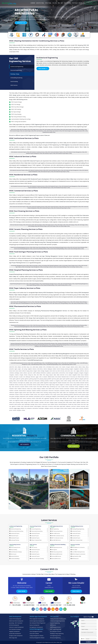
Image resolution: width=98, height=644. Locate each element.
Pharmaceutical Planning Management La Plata (24, 327)
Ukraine (19, 406)
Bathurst (24, 371)
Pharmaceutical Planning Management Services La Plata (22, 325)
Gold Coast (86, 379)
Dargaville (75, 375)
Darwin (79, 375)
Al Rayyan (68, 367)
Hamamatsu (37, 381)
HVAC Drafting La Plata (58, 130)
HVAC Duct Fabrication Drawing (37, 559)
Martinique (29, 391)
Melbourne (12, 393)
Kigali (50, 385)
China (44, 375)
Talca (87, 402)
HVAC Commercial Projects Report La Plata (62, 208)
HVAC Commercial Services (23, 191)
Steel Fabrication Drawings (16, 552)
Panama (84, 395)
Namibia (38, 393)
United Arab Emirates (29, 406)
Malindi (50, 389)
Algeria (16, 369)
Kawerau (87, 383)
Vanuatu (78, 406)
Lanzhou (82, 385)
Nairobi (24, 393)
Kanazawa (64, 383)
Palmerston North (77, 395)
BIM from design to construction (78, 554)
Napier (61, 393)
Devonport (16, 377)
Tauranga (32, 404)
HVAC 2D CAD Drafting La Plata (81, 130)
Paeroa (59, 395)
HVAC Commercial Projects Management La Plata (71, 207)
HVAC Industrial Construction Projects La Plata (19, 170)
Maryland (34, 391)
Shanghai (52, 402)
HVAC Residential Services (23, 175)
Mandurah (72, 389)
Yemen (11, 410)
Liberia (41, 387)
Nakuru (34, 393)
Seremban (36, 402)
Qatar (66, 396)
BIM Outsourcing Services (56, 552)
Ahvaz (53, 367)
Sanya (75, 400)
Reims (21, 398)
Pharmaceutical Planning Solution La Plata (75, 327)
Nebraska (80, 393)
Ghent (64, 379)
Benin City (55, 371)
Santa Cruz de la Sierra (44, 400)
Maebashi (11, 389)
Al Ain (60, 367)
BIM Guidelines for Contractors (78, 547)
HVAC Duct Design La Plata (40, 225)
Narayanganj (72, 393)
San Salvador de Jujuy (29, 400)
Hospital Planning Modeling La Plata (50, 285)
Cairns (72, 371)
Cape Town (30, 373)
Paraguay (17, 396)
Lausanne (22, 387)
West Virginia (57, 408)
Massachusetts (44, 391)
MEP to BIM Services (55, 533)
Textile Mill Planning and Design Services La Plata (54, 363)
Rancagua (86, 396)
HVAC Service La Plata (15, 130)
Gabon (14, 379)
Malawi (35, 389)
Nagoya (21, 393)
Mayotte (72, 391)
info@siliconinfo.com (76, 587)
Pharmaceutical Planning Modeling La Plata (58, 327)
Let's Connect (91, 3)
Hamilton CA (52, 381)
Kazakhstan (12, 385)
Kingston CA (62, 385)
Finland (79, 377)
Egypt (37, 377)
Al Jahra (64, 367)
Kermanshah (30, 385)
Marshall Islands (22, 391)
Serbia (32, 402)
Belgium (35, 371)
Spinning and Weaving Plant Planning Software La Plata (62, 345)
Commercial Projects (76, 533)
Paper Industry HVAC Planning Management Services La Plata (23, 302)
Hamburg (42, 381)
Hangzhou (58, 381)
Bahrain (45, 369)
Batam (20, 371)
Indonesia (15, 383)
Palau (62, 395)
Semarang (18, 402)
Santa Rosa (57, 400)
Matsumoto (51, 391)
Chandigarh (71, 373)
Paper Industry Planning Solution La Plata (79, 303)
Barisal (11, 371)
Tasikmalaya (27, 404)
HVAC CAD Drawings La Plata (72, 225)
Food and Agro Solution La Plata (76, 267)
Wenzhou (52, 408)
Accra (31, 367)
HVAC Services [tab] (14, 85)
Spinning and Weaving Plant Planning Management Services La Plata (24, 343)
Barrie (14, 371)
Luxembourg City (53, 387)
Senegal (26, 402)
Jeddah (42, 383)
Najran (31, 393)
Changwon (86, 373)
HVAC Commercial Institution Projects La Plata (57, 152)
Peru (44, 396)
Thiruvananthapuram (63, 404)
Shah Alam (47, 402)
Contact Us (21, 23)
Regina (18, 398)
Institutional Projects (14, 533)
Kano (68, 383)
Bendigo (43, 371)
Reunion (33, 398)
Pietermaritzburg (61, 396)
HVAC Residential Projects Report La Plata (62, 188)
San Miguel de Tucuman (18, 400)
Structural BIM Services (56, 556)
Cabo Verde (67, 371)
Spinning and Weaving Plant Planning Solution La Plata (53, 346)
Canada (21, 373)
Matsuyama (57, 391)
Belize (39, 371)
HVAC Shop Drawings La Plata (68, 131)
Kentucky (21, 385)
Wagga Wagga (17, 408)
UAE (10, 406)
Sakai (61, 398)
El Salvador (45, 377)
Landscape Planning (14, 540)
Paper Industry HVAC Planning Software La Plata (43, 303)
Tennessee (45, 404)
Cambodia (12, 373)
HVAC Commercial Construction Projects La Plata (19, 207)
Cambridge (17, 373)
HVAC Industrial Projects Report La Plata (62, 172)
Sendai (22, 402)
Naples (64, 393)
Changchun (76, 373)
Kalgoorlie (55, 383)
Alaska (76, 367)
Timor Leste (83, 404)
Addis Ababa (35, 367)
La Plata (63, 387)
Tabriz (64, 402)
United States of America (47, 406)
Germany (54, 379)
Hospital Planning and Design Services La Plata (51, 284)
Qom (76, 396)
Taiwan (71, 402)
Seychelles (42, 402)
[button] (7, 16)
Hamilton (47, 381)
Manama (61, 389)
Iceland (74, 381)
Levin (38, 387)
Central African (62, 373)
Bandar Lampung (61, 369)
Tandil (15, 404)
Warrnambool (35, 408)
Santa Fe (52, 400)
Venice (87, 406)
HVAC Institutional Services (24, 138)
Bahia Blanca (40, 369)
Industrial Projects (14, 536)
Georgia (41, 379)
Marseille (16, 391)
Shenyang (60, 402)
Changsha (81, 373)
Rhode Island (38, 398)
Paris (27, 396)
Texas (49, 404)
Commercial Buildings (14, 559)
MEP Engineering (54, 529)
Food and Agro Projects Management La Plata (34, 267)
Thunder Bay (71, 404)
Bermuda (62, 371)
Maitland (19, 389)
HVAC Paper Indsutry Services (25, 288)
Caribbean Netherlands (41, 373)
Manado (57, 389)
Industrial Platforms (14, 556)
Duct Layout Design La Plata (64, 226)
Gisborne (72, 379)
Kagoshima (46, 383)
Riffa (43, 398)
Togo (87, 404)
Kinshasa (68, 385)
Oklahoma (47, 395)
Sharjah (56, 402)
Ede (24, 377)
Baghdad (30, 369)
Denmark (11, 377)
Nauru (76, 393)
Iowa (24, 383)
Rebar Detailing (13, 550)
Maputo (80, 389)
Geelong (31, 379)
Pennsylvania (37, 396)
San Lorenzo (80, 398)
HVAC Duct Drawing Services (24, 211)
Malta (53, 389)
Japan (38, 383)
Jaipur (31, 383)
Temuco (40, 404)
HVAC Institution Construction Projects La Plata (20, 152)
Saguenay (52, 398)
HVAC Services (33, 547)
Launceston (17, 387)
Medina (87, 391)
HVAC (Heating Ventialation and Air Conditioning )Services (37, 41)
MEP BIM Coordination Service (57, 536)
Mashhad (38, 391)
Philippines (54, 396)
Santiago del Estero (69, 400)
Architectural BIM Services (56, 554)
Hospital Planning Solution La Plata (64, 285)
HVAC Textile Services (21, 349)
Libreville (45, 387)
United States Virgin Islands (59, 406)
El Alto (40, 377)
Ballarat (55, 369)
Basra (17, 371)
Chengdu (21, 375)
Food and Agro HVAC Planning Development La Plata (52, 266)
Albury (87, 367)
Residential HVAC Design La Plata (49, 132)
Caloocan (86, 371)
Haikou (15, 381)
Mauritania (62, 391)
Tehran (36, 404)
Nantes (58, 393)
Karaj (75, 383)
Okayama (43, 395)
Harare (62, 381)
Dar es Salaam (68, 375)
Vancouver (73, 406)
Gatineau (27, 379)
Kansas (71, 383)
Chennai (26, 375)
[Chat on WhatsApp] (65, 609)
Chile (38, 375)
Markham (11, 391)
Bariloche (86, 369)
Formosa (87, 377)
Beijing (28, 371)
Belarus (31, 371)
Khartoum (43, 385)
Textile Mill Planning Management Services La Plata (21, 363)
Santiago (62, 400)
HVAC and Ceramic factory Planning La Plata (79, 247)
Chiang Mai (31, 375)
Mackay (76, 387)
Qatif (69, 396)
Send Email (76, 591)
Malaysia (39, 389)
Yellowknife (86, 408)
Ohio (39, 395)
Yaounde (81, 408)
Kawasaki (82, 383)
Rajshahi (82, 396)
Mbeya (76, 391)
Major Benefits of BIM (76, 556)
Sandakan (37, 400)
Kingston (57, 385)
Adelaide (41, 367)
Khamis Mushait (37, 385)
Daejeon (51, 375)
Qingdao (72, 396)
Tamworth (12, 404)
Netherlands (12, 395)
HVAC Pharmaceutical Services (25, 306)
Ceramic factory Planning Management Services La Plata (22, 247)
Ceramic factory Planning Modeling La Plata (58, 249)
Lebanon (27, 387)
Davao (82, 375)
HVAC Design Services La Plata (36, 130)
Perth (42, 396)
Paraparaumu (23, 396)
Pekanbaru (31, 396)
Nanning (54, 393)
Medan (83, 391)
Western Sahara (64, 408)
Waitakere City (23, 408)
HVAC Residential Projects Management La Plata (71, 186)
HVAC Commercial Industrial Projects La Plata (55, 170)
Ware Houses (13, 554)
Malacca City (30, 389)
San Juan (75, 398)
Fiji (77, 377)
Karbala (78, 383)
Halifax (26, 381)
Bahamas (35, 369)
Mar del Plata (86, 389)
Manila (76, 389)
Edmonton (33, 377)
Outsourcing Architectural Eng (16, 531)
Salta (68, 398)
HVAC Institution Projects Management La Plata (75, 152)
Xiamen (74, 408)
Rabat (79, 396)
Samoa (71, 398)
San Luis (85, 398)
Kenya (25, 385)
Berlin (59, 371)
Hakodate (22, 381)
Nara (67, 393)
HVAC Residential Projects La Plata (55, 186)
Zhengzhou (19, 410)
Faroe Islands (58, 377)
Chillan (41, 375)
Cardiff (34, 373)
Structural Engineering (35, 529)
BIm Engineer (54, 550)
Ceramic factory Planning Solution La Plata (76, 249)
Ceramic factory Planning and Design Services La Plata (59, 247)
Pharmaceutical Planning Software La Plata (41, 327)
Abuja (28, 367)
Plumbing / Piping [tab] (15, 74)
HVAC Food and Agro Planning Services (28, 252)
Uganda (13, 406)
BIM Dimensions (75, 559)
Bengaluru (47, 371)
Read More (43, 69)
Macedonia (71, 387)
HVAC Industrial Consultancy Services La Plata (37, 170)
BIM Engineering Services (56, 547)
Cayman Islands (55, 373)
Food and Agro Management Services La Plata (20, 266)
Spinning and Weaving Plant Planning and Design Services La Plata (71, 343)
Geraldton (49, 379)
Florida (83, 377)
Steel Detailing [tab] (14, 81)
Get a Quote (25, 444)
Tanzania (19, 404)
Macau (67, 387)
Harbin (66, 381)
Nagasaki (17, 393)
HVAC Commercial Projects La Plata (55, 207)
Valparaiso (68, 406)
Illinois (80, 381)
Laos (85, 385)
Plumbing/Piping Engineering (77, 529)
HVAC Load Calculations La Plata (40, 131)
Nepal (87, 393)
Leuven (35, 387)
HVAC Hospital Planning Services (26, 270)
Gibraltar (68, 379)
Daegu (47, 375)
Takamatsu (83, 402)
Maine (16, 389)
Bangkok (71, 369)
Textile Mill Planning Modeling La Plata (54, 364)
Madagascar (81, 387)
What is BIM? (74, 550)
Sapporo (79, 400)
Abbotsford (12, 367)
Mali (47, 389)
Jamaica (35, 383)
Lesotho (31, 387)
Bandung (67, 369)
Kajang (51, 383)
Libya (48, 387)
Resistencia (29, 398)
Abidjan (19, 367)
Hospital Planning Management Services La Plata (19, 284)
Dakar (55, 375)
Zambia (14, 410)
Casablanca (49, 373)
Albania (80, 367)
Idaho (77, 381)
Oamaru (36, 395)
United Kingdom (38, 406)
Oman (51, 395)
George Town (36, 379)
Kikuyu (54, 385)
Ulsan (22, 406)
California (82, 371)
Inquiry (81, 3)
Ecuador (21, 377)
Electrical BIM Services (55, 559)
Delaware (86, 375)
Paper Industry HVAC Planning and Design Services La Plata (61, 302)
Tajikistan (78, 402)
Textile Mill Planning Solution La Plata (69, 364)
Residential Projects (14, 538)
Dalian (58, 375)
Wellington (47, 408)
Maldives (43, 389)
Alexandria (12, 369)
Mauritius (67, 391)
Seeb (14, 402)
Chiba (35, 375)
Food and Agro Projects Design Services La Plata (71, 266)
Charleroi (17, 375)
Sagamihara (47, 398)
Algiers (20, 369)
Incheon (84, 381)
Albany (84, 367)
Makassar (24, 389)
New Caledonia (26, 395)
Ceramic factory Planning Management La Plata (23, 249)
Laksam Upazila (76, 385)
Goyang (11, 381)
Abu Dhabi (24, 367)
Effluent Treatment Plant (36, 540)
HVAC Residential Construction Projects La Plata (20, 186)
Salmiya (64, 398)
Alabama (73, 367)
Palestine (71, 395)
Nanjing (50, 393)
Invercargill (20, 383)
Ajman (57, 367)
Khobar (47, 385)
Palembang (66, 395)
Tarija (23, 404)
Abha (16, 367)
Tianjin (75, 404)
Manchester (67, 389)
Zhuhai (23, 410)
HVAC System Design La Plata (69, 130)
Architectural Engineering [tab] (17, 67)
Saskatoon (84, 400)
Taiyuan (74, 402)
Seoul (29, 402)
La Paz (59, 387)
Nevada (21, 395)
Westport (70, 408)
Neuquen (17, 395)
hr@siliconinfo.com (49, 587)
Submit (88, 642)
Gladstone (77, 379)
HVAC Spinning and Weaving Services (28, 330)
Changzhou (12, 375)
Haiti (18, 381)
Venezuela (83, 406)
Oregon (55, 395)
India (87, 381)
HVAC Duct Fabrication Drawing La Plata (18, 225)
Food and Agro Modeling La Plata (63, 267)
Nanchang (46, 393)
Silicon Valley (57, 642)
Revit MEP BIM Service (55, 540)
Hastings (69, 381)
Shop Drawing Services (15, 547)
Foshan (11, 379)
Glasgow (81, 379)
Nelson (84, 393)
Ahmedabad (49, 367)
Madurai (87, 387)
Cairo (75, 371)
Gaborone (18, 379)
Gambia (23, 379)
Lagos (71, 385)
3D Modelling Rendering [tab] (16, 78)
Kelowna (17, 385)
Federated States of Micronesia (68, 377)
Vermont (11, 408)
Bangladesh (76, 369)
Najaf (28, 393)
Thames (56, 404)
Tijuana (79, 404)
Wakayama (29, 408)
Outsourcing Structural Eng (36, 531)
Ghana (58, 379)
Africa (44, 367)
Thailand (52, 404)
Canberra (25, 373)
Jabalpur (28, 383)
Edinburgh (28, 377)
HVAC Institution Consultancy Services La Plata (39, 152)
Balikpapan (50, 369)
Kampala (60, 383)
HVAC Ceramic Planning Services (26, 229)
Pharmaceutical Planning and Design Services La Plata (59, 325)
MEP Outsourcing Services (56, 531)
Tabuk (67, 402)
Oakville (32, 395)
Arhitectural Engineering (15, 529)
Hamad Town (31, 381)
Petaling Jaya (49, 396)
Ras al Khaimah (13, 398)
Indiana (11, 383)
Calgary (78, 371)
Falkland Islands (51, 377)
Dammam (62, 375)
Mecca (79, 391)
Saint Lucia (57, 398)
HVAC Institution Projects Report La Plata (64, 153)
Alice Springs (24, 369)
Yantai (77, 408)
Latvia (13, 387)
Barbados (82, 369)
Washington (41, 408)
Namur (42, 393)
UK (16, 406)
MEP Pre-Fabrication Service (57, 538)
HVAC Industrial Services (23, 156)
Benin (51, 371)
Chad (67, 373)
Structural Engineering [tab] (16, 70)
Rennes (24, 398)
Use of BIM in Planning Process (78, 552)
